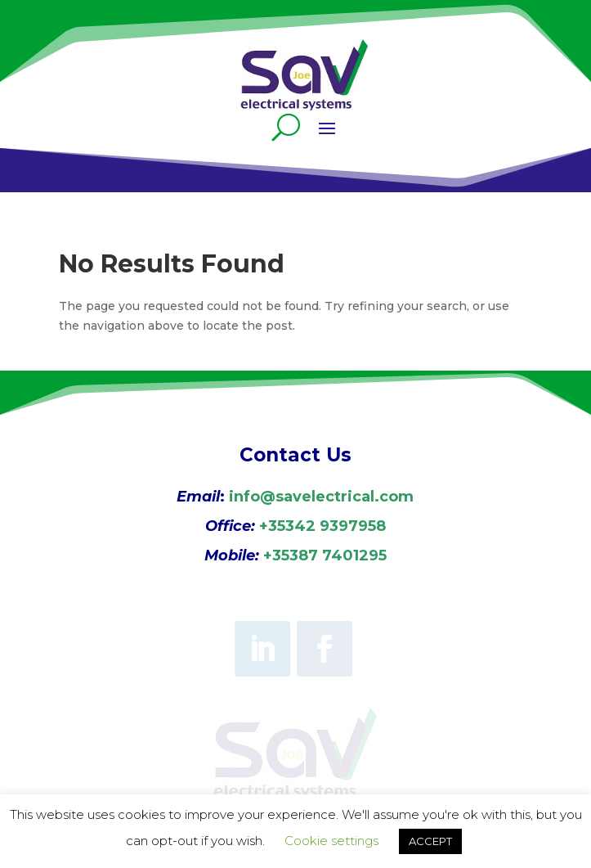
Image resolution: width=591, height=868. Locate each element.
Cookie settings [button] (331, 841)
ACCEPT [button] (430, 841)
